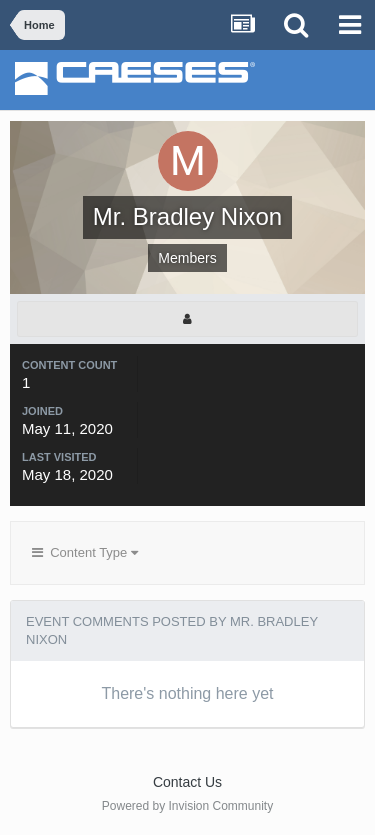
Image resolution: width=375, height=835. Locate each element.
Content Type (85, 552)
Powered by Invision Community (187, 806)
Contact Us (187, 782)
